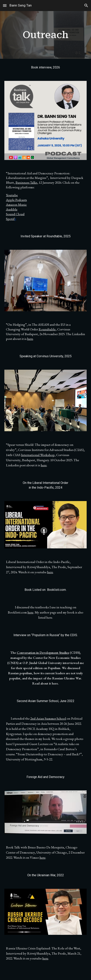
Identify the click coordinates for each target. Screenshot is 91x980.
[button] (5, 5)
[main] (45, 35)
